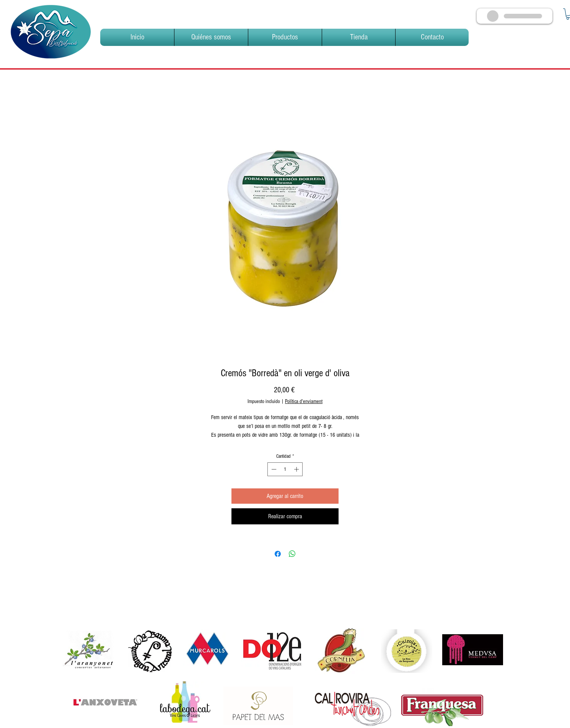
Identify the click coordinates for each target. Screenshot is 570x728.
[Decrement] (273, 469)
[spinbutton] (285, 469)
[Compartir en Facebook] (278, 554)
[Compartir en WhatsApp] (292, 554)
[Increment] (297, 469)
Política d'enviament (304, 402)
